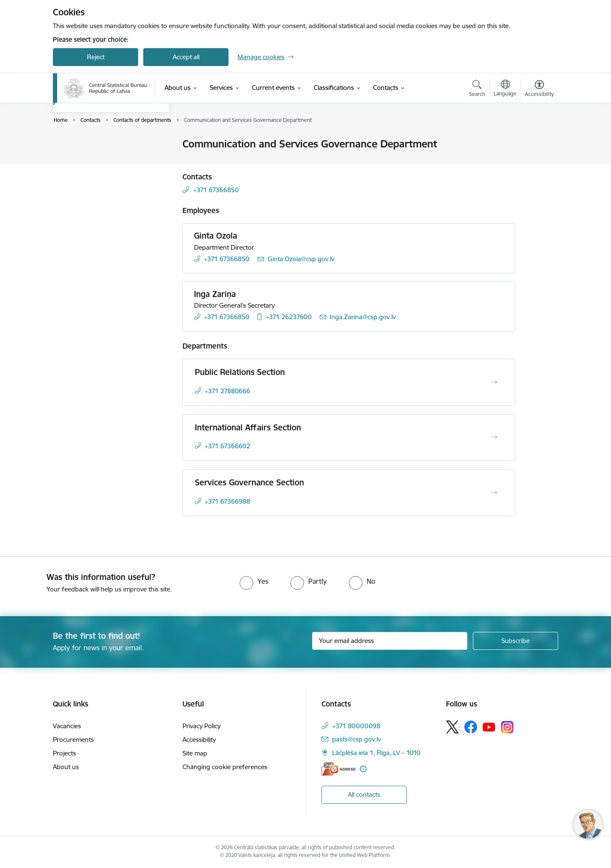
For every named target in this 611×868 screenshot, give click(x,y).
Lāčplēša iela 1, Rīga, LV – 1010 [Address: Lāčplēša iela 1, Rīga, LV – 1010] (376, 753)
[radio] (254, 581)
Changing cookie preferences (225, 767)
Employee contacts (89, 159)
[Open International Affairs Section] (494, 437)
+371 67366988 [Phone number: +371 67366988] (227, 501)
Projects (64, 753)
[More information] (363, 769)
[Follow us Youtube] (489, 727)
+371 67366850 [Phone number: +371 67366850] (216, 190)
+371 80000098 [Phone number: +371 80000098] (356, 726)
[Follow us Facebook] (471, 727)
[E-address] (339, 769)
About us (66, 767)
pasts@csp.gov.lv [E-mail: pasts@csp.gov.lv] (356, 739)
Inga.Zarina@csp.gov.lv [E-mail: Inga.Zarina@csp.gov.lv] (363, 317)
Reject (96, 57)
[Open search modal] (477, 89)
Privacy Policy (201, 726)
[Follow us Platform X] (452, 727)
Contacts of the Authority (98, 145)
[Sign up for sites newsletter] (515, 641)
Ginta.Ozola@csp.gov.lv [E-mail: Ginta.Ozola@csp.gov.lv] (301, 259)
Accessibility (199, 740)
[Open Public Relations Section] (494, 382)
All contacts (364, 794)
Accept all (186, 57)
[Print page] (537, 140)
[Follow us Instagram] (507, 727)
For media (76, 174)
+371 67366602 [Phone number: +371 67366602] (227, 446)
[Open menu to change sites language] (505, 89)
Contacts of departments (98, 189)
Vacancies (67, 726)
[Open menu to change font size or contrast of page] (539, 89)
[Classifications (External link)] (334, 88)
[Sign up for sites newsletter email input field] (390, 641)
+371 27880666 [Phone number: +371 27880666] (227, 391)
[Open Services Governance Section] (494, 493)
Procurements (73, 740)
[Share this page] (537, 162)
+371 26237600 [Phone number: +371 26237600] (289, 317)
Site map (195, 753)
